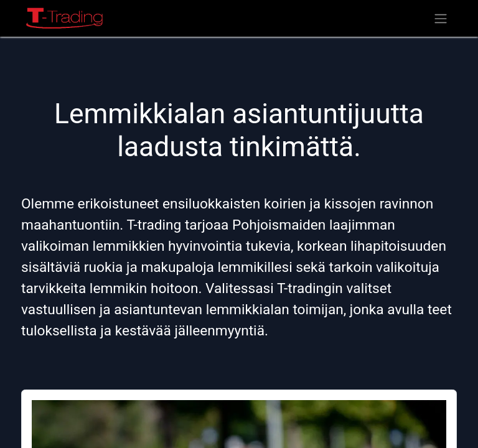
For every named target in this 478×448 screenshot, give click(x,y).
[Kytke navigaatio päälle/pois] (441, 18)
